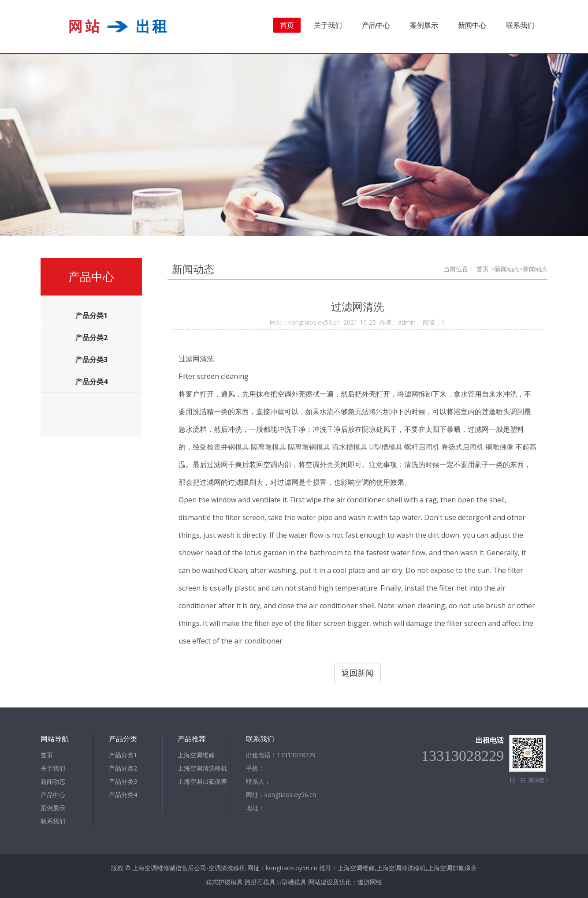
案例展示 (424, 25)
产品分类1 (123, 755)
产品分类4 (123, 795)
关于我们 (328, 25)
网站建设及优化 (330, 882)
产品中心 (376, 25)
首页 (287, 25)
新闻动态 (53, 781)
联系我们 (520, 25)
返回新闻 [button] (357, 673)
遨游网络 (370, 882)
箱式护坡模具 (224, 882)
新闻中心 (472, 25)
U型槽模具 (292, 882)
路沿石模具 (260, 882)
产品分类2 (123, 768)
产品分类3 (123, 781)
